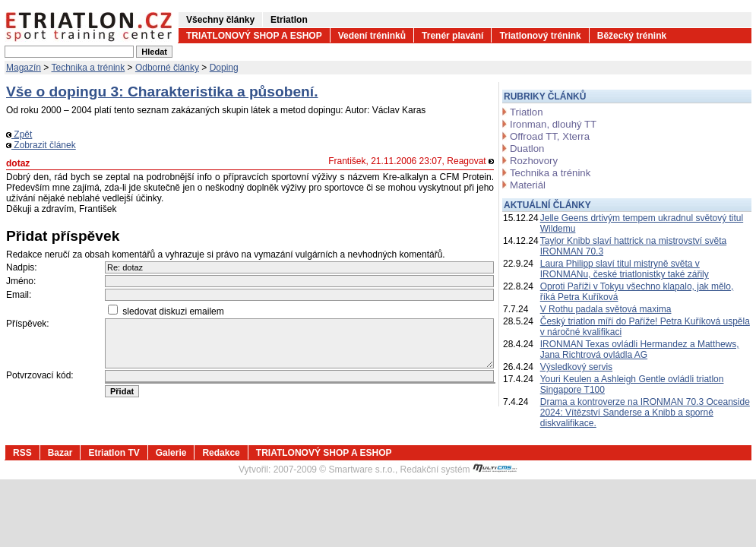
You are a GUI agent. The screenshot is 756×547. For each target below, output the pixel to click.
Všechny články (220, 20)
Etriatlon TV (114, 453)
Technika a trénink (89, 68)
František (347, 161)
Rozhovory (534, 161)
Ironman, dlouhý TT (553, 124)
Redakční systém (459, 470)
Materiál (528, 185)
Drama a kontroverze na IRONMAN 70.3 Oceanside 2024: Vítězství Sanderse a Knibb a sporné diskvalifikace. (645, 413)
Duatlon (527, 149)
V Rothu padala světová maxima (606, 309)
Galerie (171, 453)
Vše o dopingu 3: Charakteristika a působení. (162, 92)
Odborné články (167, 68)
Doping (224, 68)
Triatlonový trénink (540, 36)
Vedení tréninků (372, 36)
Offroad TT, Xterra (550, 136)
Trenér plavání (452, 36)
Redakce (221, 453)
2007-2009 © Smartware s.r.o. (334, 470)
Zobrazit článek (41, 145)
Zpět (19, 134)
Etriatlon (289, 20)
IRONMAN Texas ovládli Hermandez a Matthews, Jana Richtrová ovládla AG (640, 349)
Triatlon (526, 112)
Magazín (24, 68)
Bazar (60, 453)
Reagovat (470, 161)
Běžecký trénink (632, 36)
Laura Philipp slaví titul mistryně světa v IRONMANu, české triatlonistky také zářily (625, 269)
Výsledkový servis (576, 367)
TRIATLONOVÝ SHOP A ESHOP (254, 36)
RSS (22, 453)
